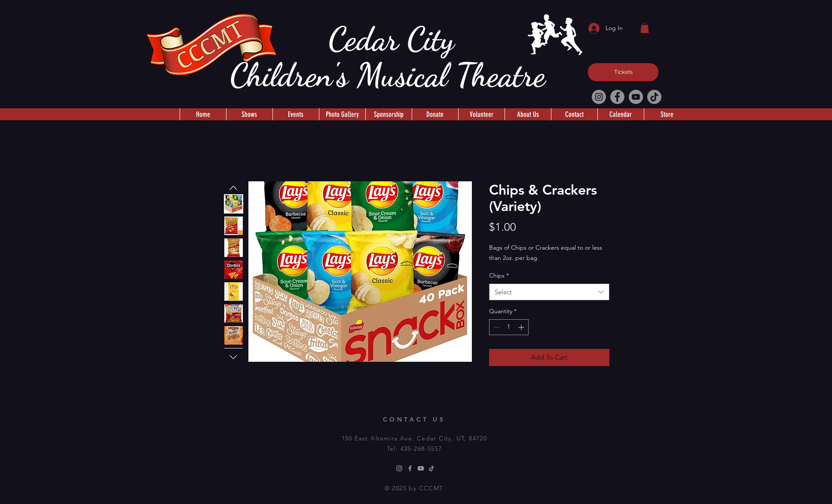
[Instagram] (599, 97)
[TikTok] (654, 97)
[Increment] (522, 327)
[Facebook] (617, 97)
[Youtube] (421, 468)
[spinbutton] (509, 327)
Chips (499, 275)
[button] (645, 28)
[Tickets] (623, 72)
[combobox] (549, 292)
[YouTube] (636, 97)
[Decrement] (496, 327)
